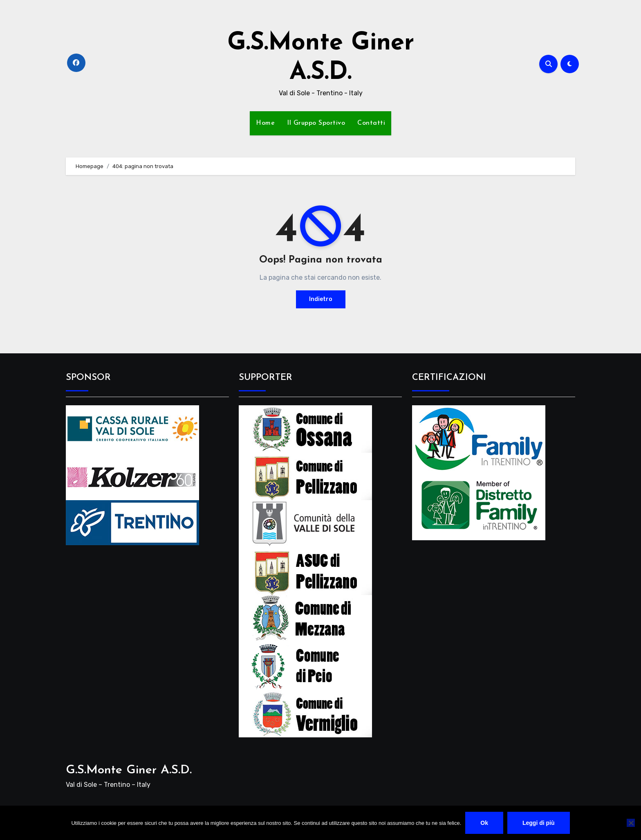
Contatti (371, 123)
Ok (484, 823)
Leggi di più (539, 823)
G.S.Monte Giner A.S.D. (129, 770)
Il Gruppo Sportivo (316, 123)
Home (265, 123)
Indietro (321, 299)
